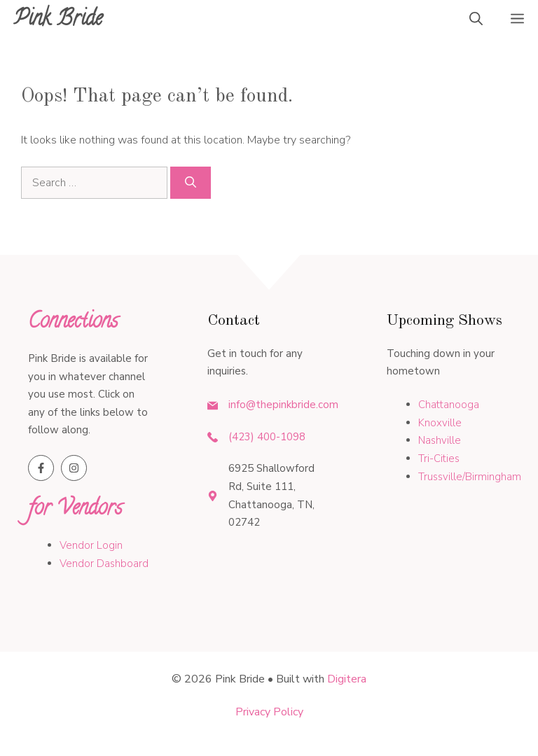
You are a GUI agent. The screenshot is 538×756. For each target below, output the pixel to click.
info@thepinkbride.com (283, 405)
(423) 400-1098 (267, 437)
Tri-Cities (439, 458)
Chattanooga (449, 405)
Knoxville (440, 423)
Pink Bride (58, 21)
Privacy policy (269, 712)
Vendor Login (91, 545)
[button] (476, 21)
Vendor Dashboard (104, 563)
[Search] (191, 183)
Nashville (440, 440)
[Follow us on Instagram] (74, 468)
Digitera (347, 679)
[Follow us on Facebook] (41, 468)
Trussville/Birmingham (470, 477)
